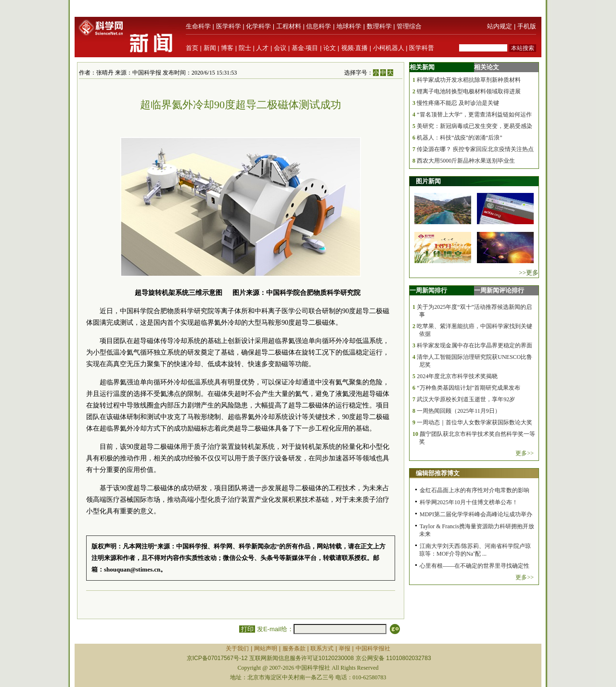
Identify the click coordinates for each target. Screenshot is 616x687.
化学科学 (258, 26)
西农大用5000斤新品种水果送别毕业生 (466, 161)
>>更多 (529, 273)
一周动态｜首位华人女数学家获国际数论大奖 (475, 422)
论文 (330, 48)
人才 (262, 48)
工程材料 (289, 26)
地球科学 (349, 26)
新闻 (210, 48)
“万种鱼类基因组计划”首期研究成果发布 (468, 388)
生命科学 (198, 26)
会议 (280, 48)
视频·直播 (355, 48)
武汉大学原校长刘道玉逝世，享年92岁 (466, 399)
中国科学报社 (373, 649)
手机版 (527, 26)
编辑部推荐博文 (438, 473)
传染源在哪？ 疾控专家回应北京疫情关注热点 (475, 149)
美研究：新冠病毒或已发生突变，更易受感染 (475, 126)
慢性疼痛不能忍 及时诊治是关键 (458, 103)
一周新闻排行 (428, 290)
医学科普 (422, 48)
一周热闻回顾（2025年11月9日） (459, 411)
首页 (192, 48)
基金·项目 (305, 48)
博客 (227, 48)
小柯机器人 (389, 48)
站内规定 (500, 26)
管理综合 (409, 26)
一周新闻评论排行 (499, 290)
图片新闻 (428, 181)
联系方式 (322, 649)
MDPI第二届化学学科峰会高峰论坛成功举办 (476, 514)
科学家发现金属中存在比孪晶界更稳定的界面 (475, 345)
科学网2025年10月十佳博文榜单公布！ (469, 502)
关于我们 (237, 649)
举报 (345, 649)
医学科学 (229, 26)
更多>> (525, 453)
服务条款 (294, 649)
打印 (247, 629)
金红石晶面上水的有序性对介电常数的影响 (475, 490)
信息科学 (319, 26)
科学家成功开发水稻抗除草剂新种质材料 (469, 80)
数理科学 (379, 26)
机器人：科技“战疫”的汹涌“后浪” (459, 138)
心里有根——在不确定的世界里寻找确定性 (475, 566)
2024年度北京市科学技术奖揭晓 (457, 376)
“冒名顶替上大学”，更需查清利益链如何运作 (474, 114)
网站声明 (266, 649)
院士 (245, 48)
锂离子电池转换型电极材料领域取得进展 (469, 91)
